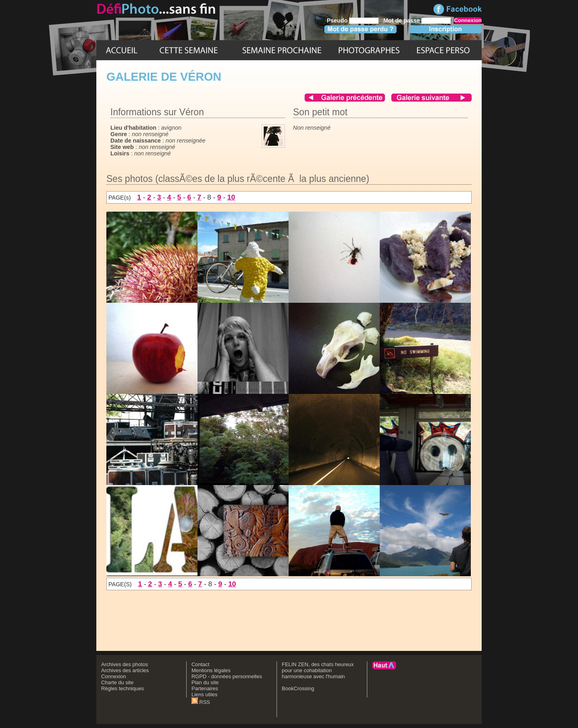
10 (231, 197)
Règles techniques (123, 688)
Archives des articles (125, 670)
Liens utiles (205, 694)
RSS (201, 702)
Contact (200, 664)
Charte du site (117, 682)
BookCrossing (298, 688)
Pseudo (337, 20)
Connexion (114, 676)
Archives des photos (125, 664)
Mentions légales (211, 670)
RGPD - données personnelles (227, 676)
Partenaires (205, 688)
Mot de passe (402, 20)
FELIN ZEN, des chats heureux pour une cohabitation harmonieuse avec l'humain (318, 670)
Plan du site (205, 682)
